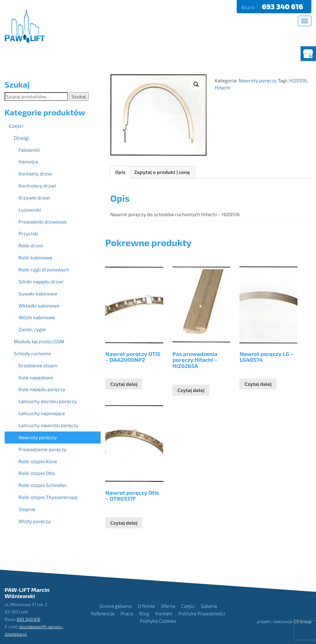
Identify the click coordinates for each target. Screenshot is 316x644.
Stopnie (27, 509)
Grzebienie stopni (38, 365)
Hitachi (223, 87)
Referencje (103, 613)
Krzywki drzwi (34, 198)
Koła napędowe (36, 377)
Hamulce (28, 161)
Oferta (168, 606)
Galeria (209, 606)
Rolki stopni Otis (37, 473)
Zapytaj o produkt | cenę (162, 172)
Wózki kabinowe (37, 317)
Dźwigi (21, 138)
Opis (120, 172)
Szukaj (79, 96)
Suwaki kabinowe (38, 293)
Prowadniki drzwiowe (43, 222)
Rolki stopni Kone (38, 461)
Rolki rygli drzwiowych (44, 269)
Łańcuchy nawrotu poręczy (49, 425)
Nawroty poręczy (258, 80)
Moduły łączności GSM (39, 341)
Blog (144, 613)
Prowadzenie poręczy (43, 449)
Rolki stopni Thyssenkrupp (48, 497)
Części (16, 126)
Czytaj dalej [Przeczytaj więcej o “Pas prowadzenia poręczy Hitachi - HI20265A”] (191, 390)
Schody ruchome (32, 353)
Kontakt (164, 613)
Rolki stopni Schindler (43, 485)
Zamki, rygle (32, 329)
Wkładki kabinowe (39, 305)
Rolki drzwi (31, 245)
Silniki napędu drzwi (41, 281)
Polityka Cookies (158, 621)
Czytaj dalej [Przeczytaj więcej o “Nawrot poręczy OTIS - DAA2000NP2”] (124, 384)
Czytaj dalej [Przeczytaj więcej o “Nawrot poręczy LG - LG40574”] (258, 384)
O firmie (146, 606)
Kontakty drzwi (35, 173)
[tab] (120, 172)
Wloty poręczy (35, 521)
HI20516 (298, 80)
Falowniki (29, 150)
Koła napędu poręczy (42, 389)
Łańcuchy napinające (42, 413)
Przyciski (28, 233)
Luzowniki (30, 210)
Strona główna (115, 606)
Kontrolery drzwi (37, 186)
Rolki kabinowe (35, 257)
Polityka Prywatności (202, 613)
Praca (127, 613)
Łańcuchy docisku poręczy (48, 401)
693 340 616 (283, 6)
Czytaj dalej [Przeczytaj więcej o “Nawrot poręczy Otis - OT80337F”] (124, 523)
